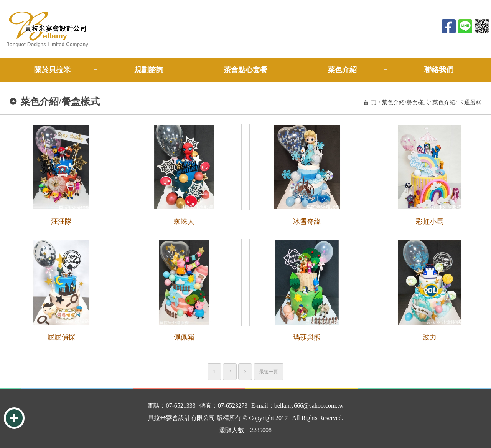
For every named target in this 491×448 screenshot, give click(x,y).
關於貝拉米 (52, 70)
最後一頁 (269, 372)
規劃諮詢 (149, 70)
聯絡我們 (439, 70)
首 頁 (370, 102)
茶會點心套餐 (245, 70)
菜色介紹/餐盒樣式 (405, 102)
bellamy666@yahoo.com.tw (309, 406)
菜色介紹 (342, 70)
